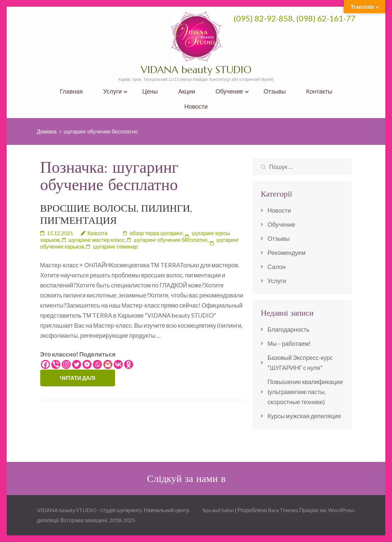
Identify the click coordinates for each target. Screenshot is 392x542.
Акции (186, 91)
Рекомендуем (287, 253)
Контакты (319, 91)
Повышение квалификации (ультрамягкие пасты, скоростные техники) (305, 392)
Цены (150, 91)
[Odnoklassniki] (129, 364)
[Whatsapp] (97, 364)
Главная (71, 91)
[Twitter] (77, 364)
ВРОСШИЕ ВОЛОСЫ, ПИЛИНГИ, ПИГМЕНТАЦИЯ (116, 214)
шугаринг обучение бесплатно (171, 240)
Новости (196, 106)
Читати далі (78, 378)
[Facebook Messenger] (87, 364)
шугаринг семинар (115, 246)
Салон (277, 267)
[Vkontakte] (118, 364)
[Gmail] (108, 364)
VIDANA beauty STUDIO (196, 70)
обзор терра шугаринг (156, 233)
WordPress (341, 510)
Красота (98, 233)
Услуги (113, 91)
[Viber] (56, 364)
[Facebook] (45, 364)
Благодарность (289, 329)
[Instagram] (66, 364)
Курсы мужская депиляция (304, 416)
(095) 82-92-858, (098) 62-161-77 (294, 18)
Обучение (229, 91)
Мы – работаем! (289, 343)
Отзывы (275, 91)
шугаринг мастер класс (97, 240)
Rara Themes (283, 510)
